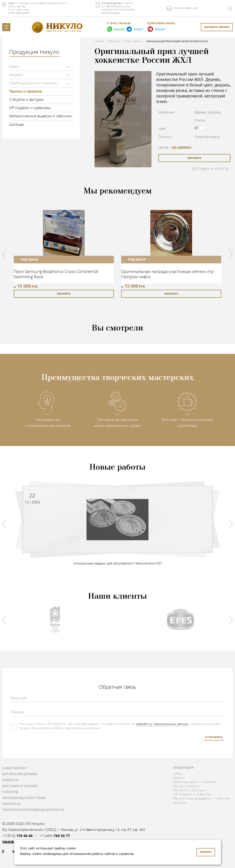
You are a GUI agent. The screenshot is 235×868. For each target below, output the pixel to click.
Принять (206, 852)
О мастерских (15, 768)
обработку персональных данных (162, 724)
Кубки (14, 66)
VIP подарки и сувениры (30, 108)
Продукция (114, 41)
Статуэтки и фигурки (27, 99)
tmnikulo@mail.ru (186, 8)
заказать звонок (217, 27)
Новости (10, 780)
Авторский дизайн (20, 774)
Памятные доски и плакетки (33, 83)
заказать (194, 158)
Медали (16, 75)
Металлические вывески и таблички (41, 116)
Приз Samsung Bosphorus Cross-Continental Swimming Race (56, 274)
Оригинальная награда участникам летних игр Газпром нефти (167, 274)
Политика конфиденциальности (33, 810)
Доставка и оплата (210, 168)
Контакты (11, 804)
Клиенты (10, 792)
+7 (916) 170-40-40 (118, 23)
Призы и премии (26, 91)
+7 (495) (55, 836)
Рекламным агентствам (24, 798)
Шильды (17, 124)
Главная (99, 41)
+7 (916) (17, 836)
